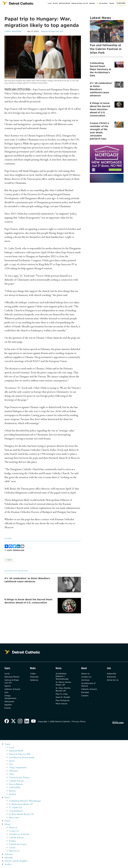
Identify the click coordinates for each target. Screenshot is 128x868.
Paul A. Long (61, 694)
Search (112, 3)
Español (92, 3)
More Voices (61, 704)
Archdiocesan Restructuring (22, 757)
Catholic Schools (12, 689)
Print (9, 560)
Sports (8, 686)
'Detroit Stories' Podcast (19, 777)
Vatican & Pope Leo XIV (80, 3)
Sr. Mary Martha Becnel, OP (63, 689)
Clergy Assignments (10, 697)
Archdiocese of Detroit (88, 685)
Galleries (34, 680)
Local (50, 3)
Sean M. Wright (63, 697)
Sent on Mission (16, 784)
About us (85, 674)
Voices (7, 797)
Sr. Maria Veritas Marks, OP (63, 684)
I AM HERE (15, 787)
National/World (65, 3)
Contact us (86, 677)
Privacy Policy (79, 722)
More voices (14, 817)
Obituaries (9, 702)
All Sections (102, 3)
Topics (7, 744)
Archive (8, 864)
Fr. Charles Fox (15, 807)
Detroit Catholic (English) (16, 861)
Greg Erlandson (16, 811)
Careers (85, 696)
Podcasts (34, 677)
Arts (6, 692)
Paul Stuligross (63, 700)
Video (33, 674)
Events (55, 3)
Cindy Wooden (13, 31)
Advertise (111, 677)
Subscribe (121, 3)
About (7, 824)
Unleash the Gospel (18, 844)
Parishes (85, 692)
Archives (85, 680)
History (12, 791)
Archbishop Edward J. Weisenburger (62, 676)
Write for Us (113, 680)
